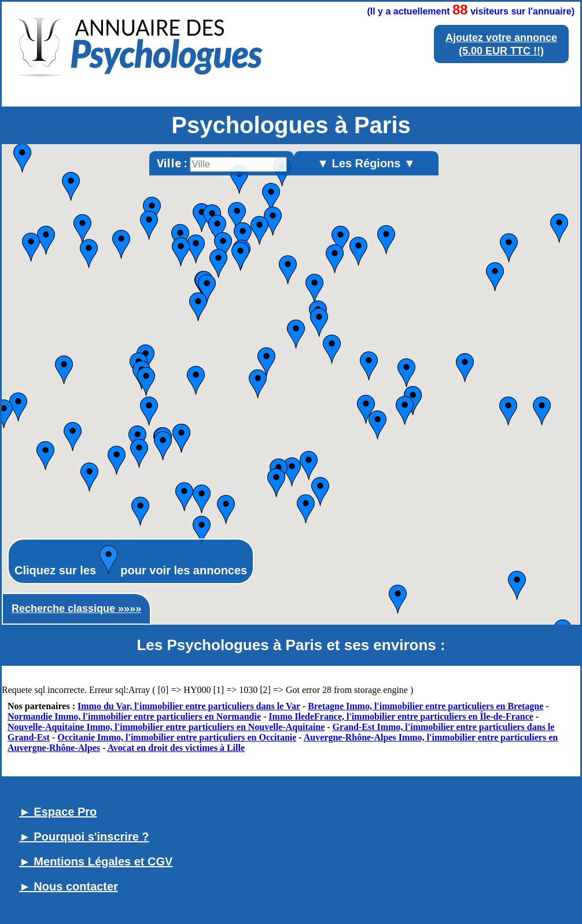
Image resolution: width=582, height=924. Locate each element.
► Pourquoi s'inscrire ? (84, 837)
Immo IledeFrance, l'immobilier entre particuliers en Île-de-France (401, 716)
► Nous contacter (69, 886)
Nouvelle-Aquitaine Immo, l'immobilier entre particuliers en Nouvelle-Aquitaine (166, 727)
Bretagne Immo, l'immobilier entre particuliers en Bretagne (426, 706)
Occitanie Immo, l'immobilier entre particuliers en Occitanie (177, 737)
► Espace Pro (58, 812)
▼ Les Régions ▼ (366, 163)
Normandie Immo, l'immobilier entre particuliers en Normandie (134, 716)
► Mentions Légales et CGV (96, 861)
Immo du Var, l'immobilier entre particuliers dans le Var (189, 706)
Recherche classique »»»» (76, 608)
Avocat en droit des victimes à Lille (176, 748)
